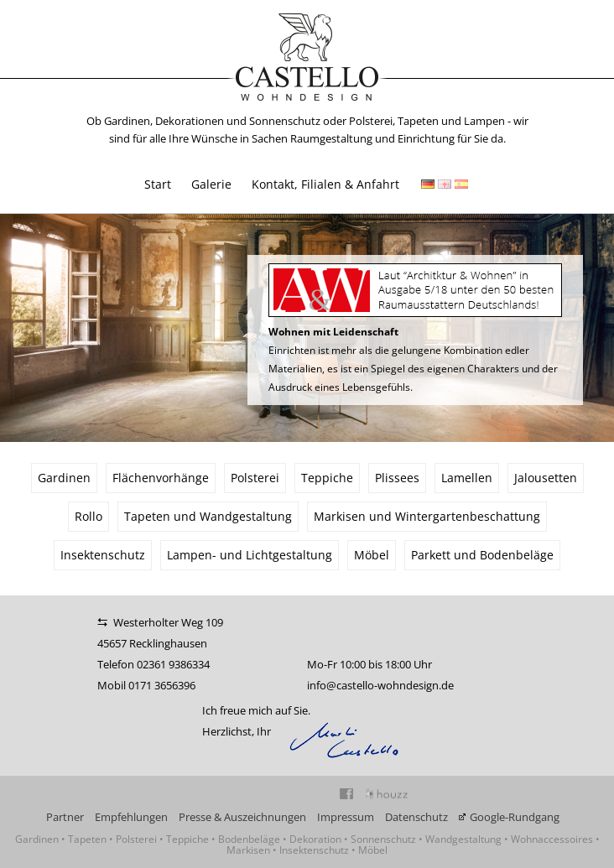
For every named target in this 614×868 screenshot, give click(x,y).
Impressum (346, 817)
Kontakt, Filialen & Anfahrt (325, 184)
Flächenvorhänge (161, 478)
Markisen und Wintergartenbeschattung (427, 516)
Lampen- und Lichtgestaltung (250, 555)
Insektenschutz (103, 555)
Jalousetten (546, 478)
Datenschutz (416, 817)
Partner (65, 817)
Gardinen (64, 478)
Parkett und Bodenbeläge (482, 555)
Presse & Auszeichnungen (242, 817)
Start (158, 184)
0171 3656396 (162, 685)
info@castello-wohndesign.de (380, 685)
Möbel (372, 555)
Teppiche (327, 478)
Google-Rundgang (515, 817)
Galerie (211, 184)
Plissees (397, 478)
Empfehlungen (131, 817)
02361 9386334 (173, 664)
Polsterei (255, 478)
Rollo (88, 516)
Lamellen (467, 478)
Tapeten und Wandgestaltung (208, 516)
